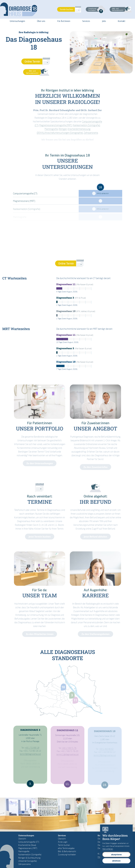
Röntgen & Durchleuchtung (29, 858)
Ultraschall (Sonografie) (28, 861)
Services (86, 21)
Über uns (41, 21)
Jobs (104, 21)
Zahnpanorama (24, 864)
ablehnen (116, 861)
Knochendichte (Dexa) (27, 845)
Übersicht (22, 839)
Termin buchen (64, 845)
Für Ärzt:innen (64, 21)
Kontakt (122, 21)
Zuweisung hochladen (67, 855)
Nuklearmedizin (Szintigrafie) (30, 855)
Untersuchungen (17, 21)
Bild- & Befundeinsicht (67, 851)
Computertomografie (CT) (29, 842)
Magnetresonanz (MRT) (28, 848)
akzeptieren (116, 855)
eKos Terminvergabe (66, 848)
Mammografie (24, 851)
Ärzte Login (63, 842)
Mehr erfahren (108, 849)
